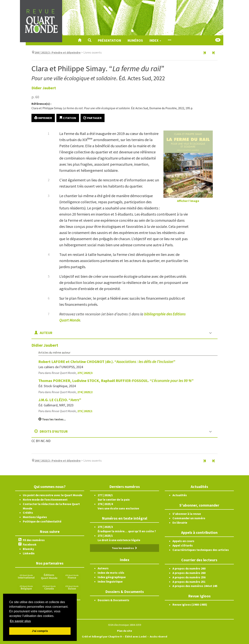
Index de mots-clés (111, 573)
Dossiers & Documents (113, 600)
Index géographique (112, 577)
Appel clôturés (183, 545)
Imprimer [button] (43, 118)
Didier (44, 88)
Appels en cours (183, 541)
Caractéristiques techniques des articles (201, 550)
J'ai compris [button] (40, 631)
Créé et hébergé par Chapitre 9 (102, 637)
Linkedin (29, 553)
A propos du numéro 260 (189, 568)
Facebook (30, 544)
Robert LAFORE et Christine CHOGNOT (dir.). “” (107, 362)
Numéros (135, 40)
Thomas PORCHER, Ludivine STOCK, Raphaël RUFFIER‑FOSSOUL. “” (116, 381)
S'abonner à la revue (187, 514)
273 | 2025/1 (85, 411)
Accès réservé (159, 637)
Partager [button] (93, 118)
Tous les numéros (124, 548)
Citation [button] (68, 118)
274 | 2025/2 (85, 392)
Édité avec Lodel (136, 637)
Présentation (109, 40)
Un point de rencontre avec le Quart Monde (53, 495)
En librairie (180, 522)
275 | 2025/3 (85, 373)
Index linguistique (110, 581)
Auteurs (103, 568)
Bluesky (28, 549)
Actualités (180, 495)
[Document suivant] (213, 53)
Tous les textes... (52, 419)
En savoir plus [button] (20, 621)
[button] (90, 40)
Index (155, 40)
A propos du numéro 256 (189, 577)
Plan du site (124, 631)
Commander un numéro (189, 518)
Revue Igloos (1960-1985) (190, 604)
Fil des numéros (34, 540)
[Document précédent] (205, 53)
